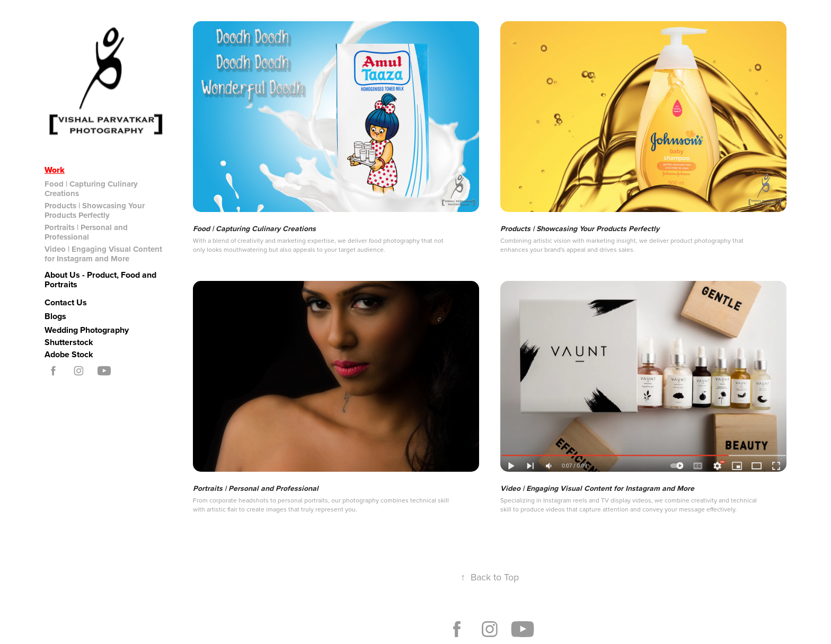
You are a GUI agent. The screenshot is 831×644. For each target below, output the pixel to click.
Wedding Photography (87, 330)
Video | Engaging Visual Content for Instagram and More (103, 254)
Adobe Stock (69, 354)
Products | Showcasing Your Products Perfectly (95, 210)
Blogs (55, 316)
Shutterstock (69, 342)
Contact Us (66, 302)
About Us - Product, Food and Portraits (100, 280)
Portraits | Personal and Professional (86, 232)
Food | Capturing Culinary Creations (91, 189)
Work (55, 170)
